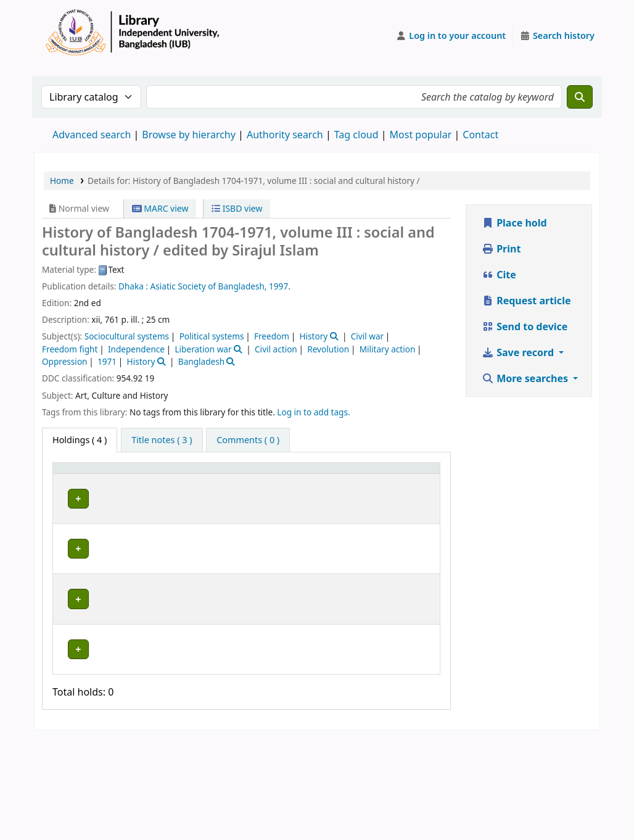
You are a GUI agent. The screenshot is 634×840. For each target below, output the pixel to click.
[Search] (580, 97)
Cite (499, 275)
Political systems (212, 336)
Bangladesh (201, 361)
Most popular (421, 135)
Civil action (276, 349)
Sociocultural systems (127, 336)
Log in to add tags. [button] (313, 412)
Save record (519, 352)
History (313, 336)
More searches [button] (526, 378)
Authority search (285, 135)
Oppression (65, 361)
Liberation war (203, 349)
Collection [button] (216, 485)
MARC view (160, 208)
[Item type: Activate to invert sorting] (77, 480)
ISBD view (237, 208)
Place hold (514, 223)
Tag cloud (356, 135)
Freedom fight (70, 349)
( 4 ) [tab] (80, 440)
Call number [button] (280, 480)
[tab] (162, 440)
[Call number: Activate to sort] (292, 480)
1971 (107, 361)
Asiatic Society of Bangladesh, (209, 286)
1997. (280, 286)
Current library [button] (124, 480)
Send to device (525, 326)
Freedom (272, 336)
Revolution (328, 349)
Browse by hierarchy (189, 135)
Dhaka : (133, 286)
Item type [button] (68, 480)
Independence (136, 349)
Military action (388, 349)
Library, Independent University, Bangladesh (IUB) (143, 527)
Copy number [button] (349, 480)
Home (62, 181)
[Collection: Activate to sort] (224, 480)
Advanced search (92, 135)
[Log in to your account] (451, 36)
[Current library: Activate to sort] (145, 480)
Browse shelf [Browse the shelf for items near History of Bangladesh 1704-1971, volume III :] (292, 521)
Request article (526, 301)
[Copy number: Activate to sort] (358, 480)
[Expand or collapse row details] (415, 533)
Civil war (367, 336)
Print (501, 249)
